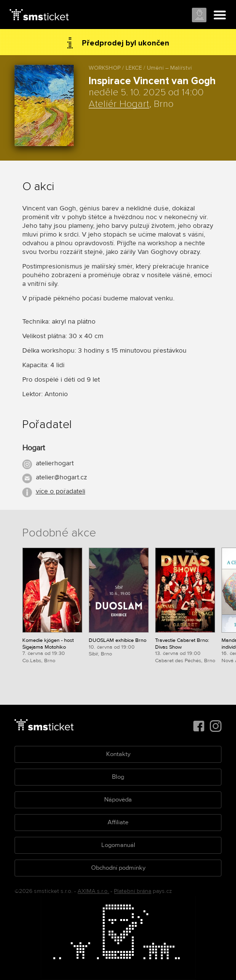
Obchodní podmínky (118, 868)
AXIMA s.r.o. (93, 891)
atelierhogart (55, 463)
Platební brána (133, 891)
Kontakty (118, 754)
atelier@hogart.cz (62, 477)
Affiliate (118, 822)
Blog (118, 777)
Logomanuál (118, 845)
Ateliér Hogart (119, 104)
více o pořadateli (61, 491)
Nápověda (118, 800)
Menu (220, 15)
